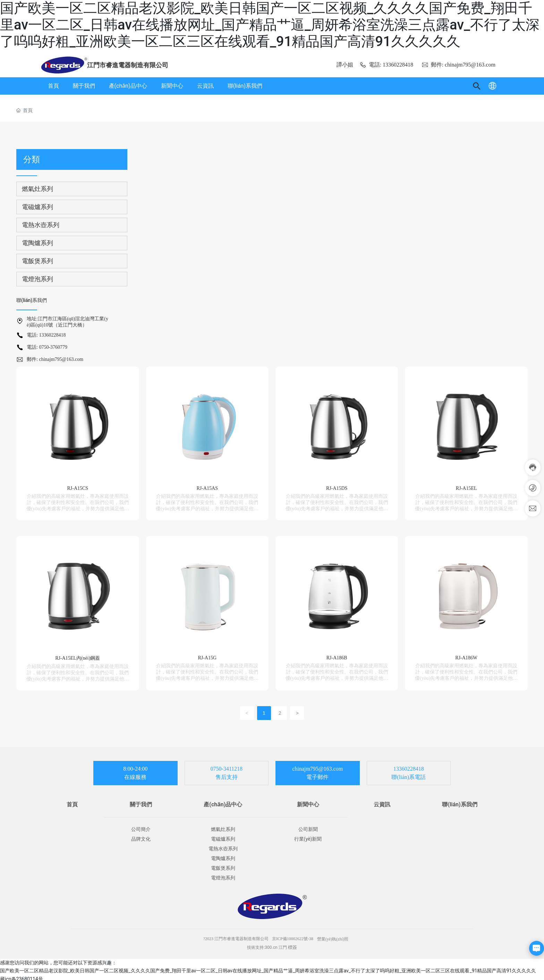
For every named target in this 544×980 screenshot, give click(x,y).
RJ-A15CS (78, 486)
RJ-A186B (337, 654)
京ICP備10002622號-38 (293, 936)
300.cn (271, 944)
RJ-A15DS (337, 486)
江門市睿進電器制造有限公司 (128, 65)
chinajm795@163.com (317, 766)
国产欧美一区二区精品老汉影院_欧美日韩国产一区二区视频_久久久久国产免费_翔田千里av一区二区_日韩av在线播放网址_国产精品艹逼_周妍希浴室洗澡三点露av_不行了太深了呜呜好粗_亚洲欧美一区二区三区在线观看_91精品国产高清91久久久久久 (270, 25)
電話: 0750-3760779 (47, 347)
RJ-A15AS (207, 486)
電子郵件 (317, 774)
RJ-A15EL (466, 486)
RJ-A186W (466, 654)
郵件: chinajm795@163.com (458, 65)
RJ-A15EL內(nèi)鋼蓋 (78, 655)
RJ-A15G (207, 654)
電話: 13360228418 (386, 65)
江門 (283, 944)
